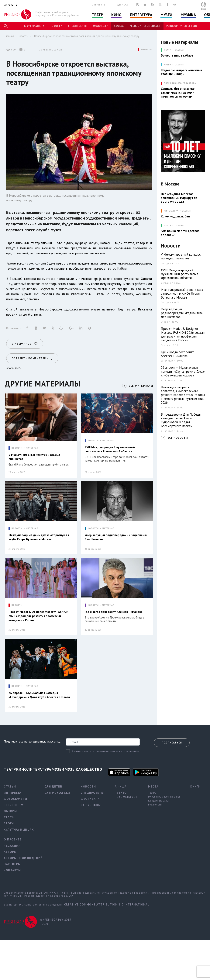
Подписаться (172, 743)
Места (153, 786)
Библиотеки (155, 805)
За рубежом (91, 805)
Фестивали (90, 799)
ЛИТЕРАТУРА (171, 211)
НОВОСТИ (146, 50)
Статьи (179, 50)
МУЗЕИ (168, 65)
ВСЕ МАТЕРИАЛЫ (141, 386)
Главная (9, 36)
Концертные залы (158, 801)
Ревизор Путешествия (182, 26)
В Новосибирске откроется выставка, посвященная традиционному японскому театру (86, 36)
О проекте (98, 5)
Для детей (53, 786)
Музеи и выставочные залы (164, 797)
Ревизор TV (13, 805)
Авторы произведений (23, 858)
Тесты (9, 817)
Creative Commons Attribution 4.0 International (107, 904)
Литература (141, 15)
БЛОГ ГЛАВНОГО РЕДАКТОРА (180, 83)
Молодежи (101, 26)
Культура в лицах (19, 830)
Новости (56, 26)
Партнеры (12, 864)
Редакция (12, 846)
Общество (92, 769)
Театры (152, 793)
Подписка (121, 5)
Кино (116, 15)
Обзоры (10, 811)
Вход (204, 9)
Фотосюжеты (15, 799)
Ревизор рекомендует (145, 26)
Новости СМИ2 (13, 368)
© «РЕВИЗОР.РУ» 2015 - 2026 (55, 922)
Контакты (12, 870)
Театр (97, 15)
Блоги (9, 823)
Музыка (188, 15)
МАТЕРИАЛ (32, 448)
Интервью (12, 793)
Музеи (166, 15)
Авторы (10, 852)
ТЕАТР (168, 50)
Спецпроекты (78, 26)
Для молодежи (57, 793)
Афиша (119, 26)
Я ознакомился (82, 751)
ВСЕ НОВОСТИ (178, 438)
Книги (195, 786)
